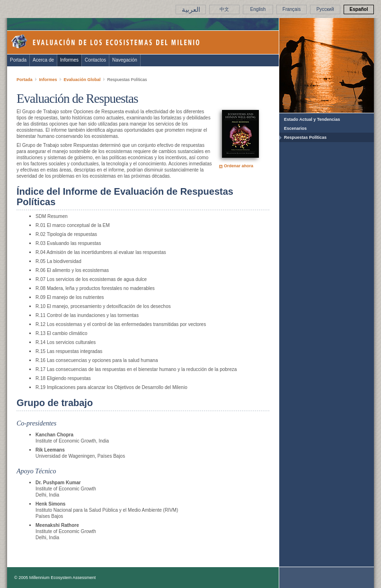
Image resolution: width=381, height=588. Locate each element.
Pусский (325, 9)
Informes (69, 60)
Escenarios (295, 128)
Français (292, 9)
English (258, 9)
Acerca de (43, 60)
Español (359, 9)
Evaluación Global (82, 80)
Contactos (95, 60)
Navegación (125, 60)
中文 (224, 9)
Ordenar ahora (239, 166)
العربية (191, 9)
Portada (18, 60)
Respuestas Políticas (305, 137)
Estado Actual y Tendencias (312, 119)
